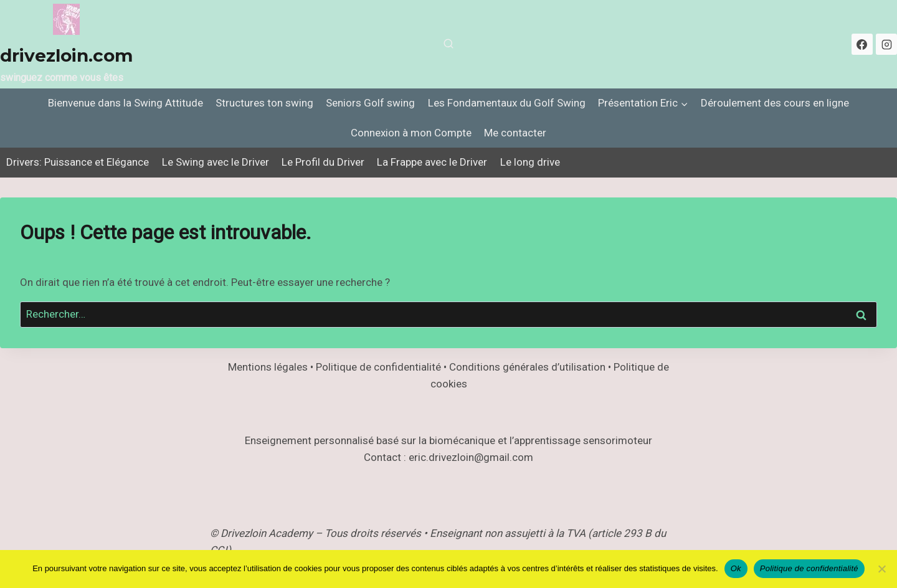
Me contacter (515, 133)
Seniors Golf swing (370, 103)
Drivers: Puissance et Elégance (78, 162)
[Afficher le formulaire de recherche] (448, 44)
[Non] (881, 569)
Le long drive (530, 162)
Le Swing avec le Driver (216, 162)
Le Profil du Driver (323, 162)
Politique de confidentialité (809, 568)
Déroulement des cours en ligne (775, 103)
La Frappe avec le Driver (432, 162)
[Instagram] (886, 44)
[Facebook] (862, 44)
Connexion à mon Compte (411, 133)
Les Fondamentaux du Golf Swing (507, 103)
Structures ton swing (264, 103)
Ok (736, 568)
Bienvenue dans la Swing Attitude (126, 103)
